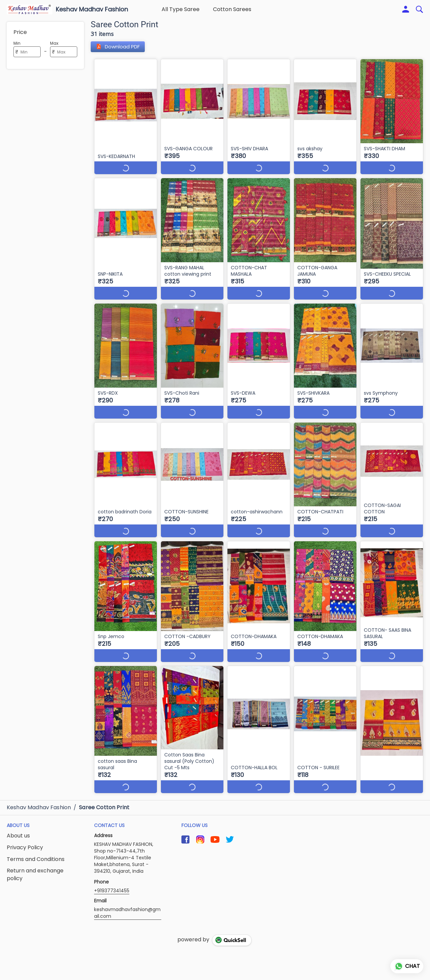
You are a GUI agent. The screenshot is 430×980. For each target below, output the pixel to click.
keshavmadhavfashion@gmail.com (127, 906)
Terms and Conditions (36, 853)
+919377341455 (112, 884)
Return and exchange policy (35, 868)
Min (17, 43)
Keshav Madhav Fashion (92, 9)
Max (54, 43)
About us (18, 829)
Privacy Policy (25, 841)
